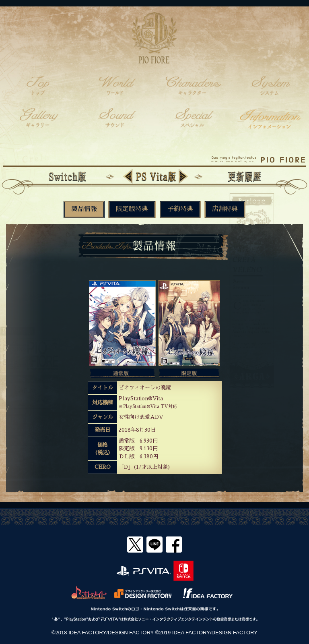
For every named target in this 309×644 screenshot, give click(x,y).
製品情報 (84, 209)
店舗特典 (225, 209)
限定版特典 (132, 209)
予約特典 (180, 209)
